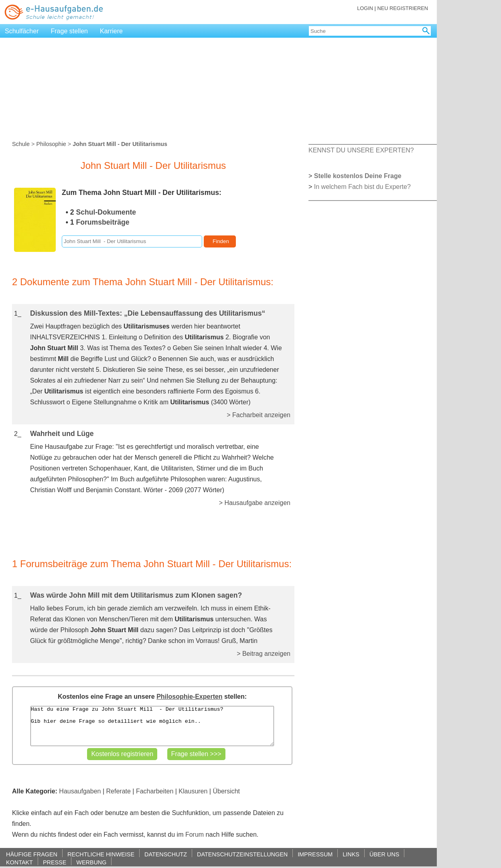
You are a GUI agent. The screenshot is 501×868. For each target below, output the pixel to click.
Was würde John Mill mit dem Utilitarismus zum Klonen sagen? (136, 595)
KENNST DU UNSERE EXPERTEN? (361, 150)
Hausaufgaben (80, 791)
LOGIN (365, 8)
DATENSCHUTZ (166, 854)
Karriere (111, 31)
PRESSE (55, 862)
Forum (195, 835)
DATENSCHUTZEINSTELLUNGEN (242, 854)
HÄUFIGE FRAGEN (32, 854)
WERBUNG (91, 862)
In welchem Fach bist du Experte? (362, 187)
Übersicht (226, 791)
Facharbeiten (155, 791)
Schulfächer (22, 31)
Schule (21, 144)
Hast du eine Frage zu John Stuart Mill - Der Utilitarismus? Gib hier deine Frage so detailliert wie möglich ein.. (152, 726)
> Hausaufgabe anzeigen (255, 503)
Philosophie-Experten (189, 697)
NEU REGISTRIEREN (403, 8)
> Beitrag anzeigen (264, 654)
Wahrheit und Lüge (62, 434)
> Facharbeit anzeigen (259, 415)
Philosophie (51, 144)
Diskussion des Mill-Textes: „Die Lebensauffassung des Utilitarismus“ (148, 313)
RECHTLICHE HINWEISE (101, 854)
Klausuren (193, 791)
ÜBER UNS (384, 854)
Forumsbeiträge (103, 222)
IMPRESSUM (315, 854)
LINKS (351, 854)
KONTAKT (19, 862)
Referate (119, 791)
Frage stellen (70, 31)
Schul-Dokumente (106, 212)
